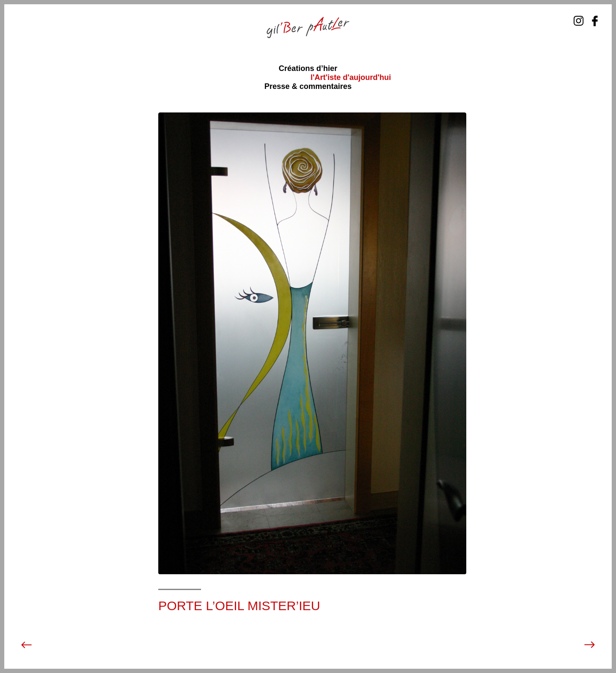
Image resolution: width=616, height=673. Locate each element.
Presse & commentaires (308, 86)
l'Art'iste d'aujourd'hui (351, 77)
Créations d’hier (308, 68)
